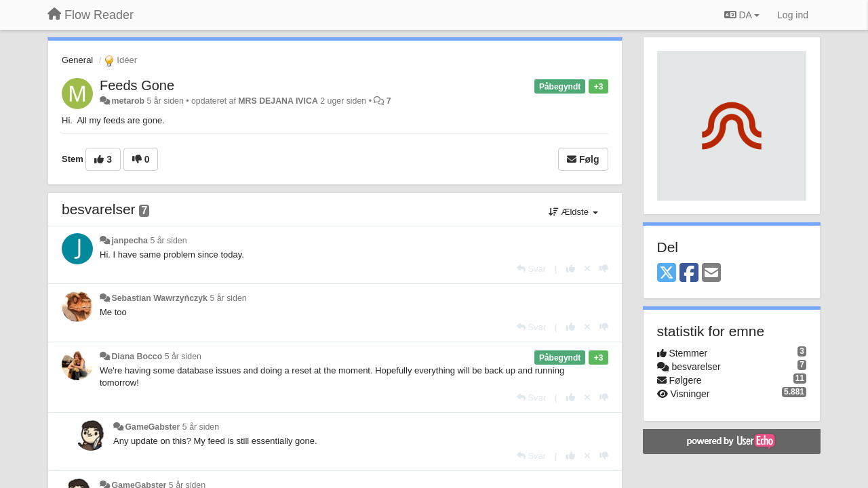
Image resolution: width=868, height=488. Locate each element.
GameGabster (152, 427)
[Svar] (531, 269)
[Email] (711, 273)
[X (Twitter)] (667, 273)
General (77, 60)
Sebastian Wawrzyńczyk (159, 298)
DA (742, 15)
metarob (128, 101)
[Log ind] (793, 15)
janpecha (130, 241)
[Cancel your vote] (587, 269)
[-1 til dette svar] (604, 269)
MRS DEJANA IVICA (278, 101)
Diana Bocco (137, 357)
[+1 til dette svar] (571, 269)
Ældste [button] (573, 212)
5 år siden (168, 241)
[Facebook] (689, 273)
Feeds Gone (137, 85)
